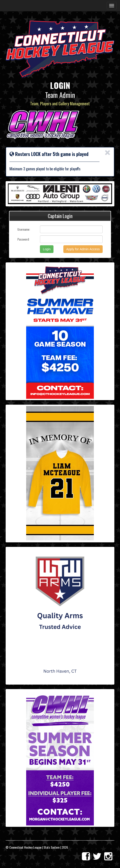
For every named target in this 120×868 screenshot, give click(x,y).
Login (47, 249)
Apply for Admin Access (83, 249)
